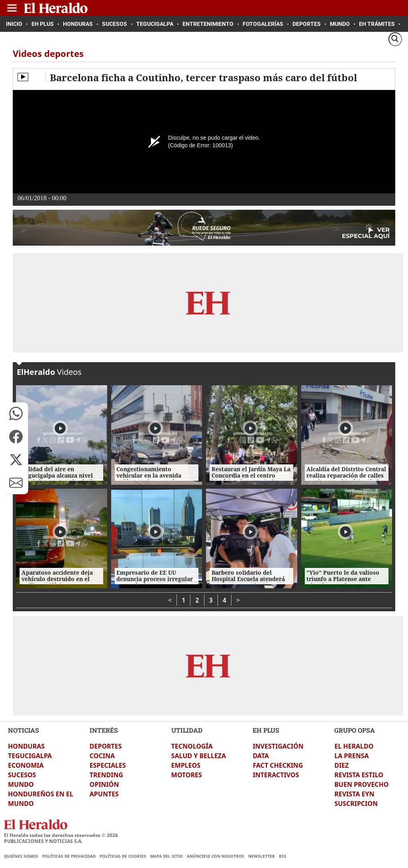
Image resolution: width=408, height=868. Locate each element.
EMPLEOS (186, 765)
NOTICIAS (24, 730)
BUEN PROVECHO (361, 784)
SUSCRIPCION (356, 804)
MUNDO (21, 784)
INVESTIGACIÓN (278, 746)
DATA (261, 756)
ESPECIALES (108, 765)
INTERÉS (104, 730)
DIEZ (341, 765)
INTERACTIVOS (276, 775)
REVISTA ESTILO (359, 775)
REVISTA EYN (354, 794)
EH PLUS (266, 730)
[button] (16, 414)
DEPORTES (106, 746)
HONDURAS (26, 746)
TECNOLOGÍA (192, 746)
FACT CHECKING (278, 765)
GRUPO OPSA (355, 730)
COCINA (102, 756)
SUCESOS (22, 775)
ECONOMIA (26, 765)
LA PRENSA (351, 756)
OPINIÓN (104, 784)
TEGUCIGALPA (30, 756)
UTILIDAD (187, 730)
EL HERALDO (354, 746)
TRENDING (106, 775)
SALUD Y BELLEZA (199, 756)
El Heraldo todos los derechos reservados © (61, 835)
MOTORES (187, 775)
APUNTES (104, 794)
